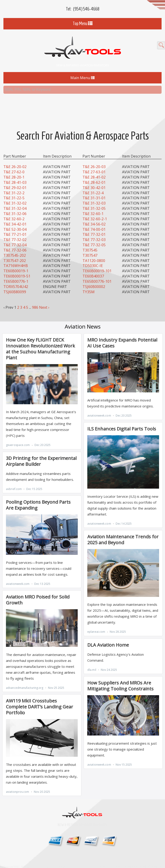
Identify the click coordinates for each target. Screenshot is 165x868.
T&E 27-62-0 (14, 164)
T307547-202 (15, 253)
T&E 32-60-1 (93, 206)
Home (100, 858)
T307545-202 (15, 247)
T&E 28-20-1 (14, 169)
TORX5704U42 (16, 279)
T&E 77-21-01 (15, 227)
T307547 (90, 247)
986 (35, 299)
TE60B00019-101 (97, 263)
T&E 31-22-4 (93, 185)
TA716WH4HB (16, 258)
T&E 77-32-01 (94, 227)
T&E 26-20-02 (15, 159)
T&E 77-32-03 (94, 232)
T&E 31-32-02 (15, 195)
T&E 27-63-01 (94, 164)
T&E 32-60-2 (14, 211)
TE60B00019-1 (16, 263)
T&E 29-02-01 (15, 180)
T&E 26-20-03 (94, 159)
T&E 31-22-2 (14, 185)
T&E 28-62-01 (94, 174)
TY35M (89, 284)
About (133, 858)
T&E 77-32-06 (15, 242)
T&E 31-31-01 (94, 190)
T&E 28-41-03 (15, 174)
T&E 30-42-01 (94, 180)
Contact (117, 858)
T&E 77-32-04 (15, 237)
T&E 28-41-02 (94, 169)
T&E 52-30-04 (15, 221)
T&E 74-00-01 (94, 221)
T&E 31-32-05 (94, 200)
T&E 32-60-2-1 (95, 211)
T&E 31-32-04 (15, 200)
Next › (44, 299)
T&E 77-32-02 (15, 232)
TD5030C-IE (93, 258)
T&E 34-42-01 (15, 216)
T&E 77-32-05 (94, 237)
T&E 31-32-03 (94, 195)
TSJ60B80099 (15, 284)
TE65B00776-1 (16, 273)
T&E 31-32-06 (15, 206)
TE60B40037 (93, 268)
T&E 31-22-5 (14, 190)
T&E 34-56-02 (94, 216)
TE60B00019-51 (17, 268)
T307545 (90, 242)
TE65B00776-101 (97, 273)
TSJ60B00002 (94, 279)
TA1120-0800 (94, 253)
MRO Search (152, 858)
